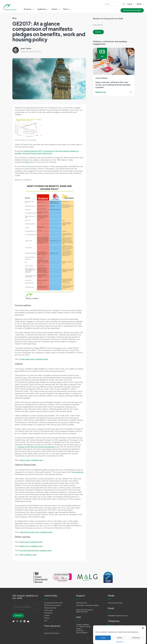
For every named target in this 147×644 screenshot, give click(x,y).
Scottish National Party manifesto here (36, 550)
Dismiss (120, 638)
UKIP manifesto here (28, 555)
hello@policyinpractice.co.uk (118, 616)
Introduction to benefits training (87, 605)
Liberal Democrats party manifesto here (36, 532)
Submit (98, 32)
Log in (130, 4)
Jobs (46, 620)
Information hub (81, 603)
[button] (143, 628)
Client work (48, 610)
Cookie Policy (120, 642)
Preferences (136, 638)
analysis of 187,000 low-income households (36, 447)
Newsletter (48, 613)
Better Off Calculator (52, 633)
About (139, 4)
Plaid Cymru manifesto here (31, 546)
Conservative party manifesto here (34, 359)
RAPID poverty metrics (52, 605)
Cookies (47, 615)
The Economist (77, 472)
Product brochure (50, 608)
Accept (103, 638)
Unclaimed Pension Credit (53, 603)
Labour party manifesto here (31, 460)
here (27, 162)
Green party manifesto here (31, 542)
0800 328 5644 (82, 612)
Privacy (47, 618)
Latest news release (115, 603)
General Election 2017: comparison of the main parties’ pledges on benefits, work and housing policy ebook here (47, 152)
